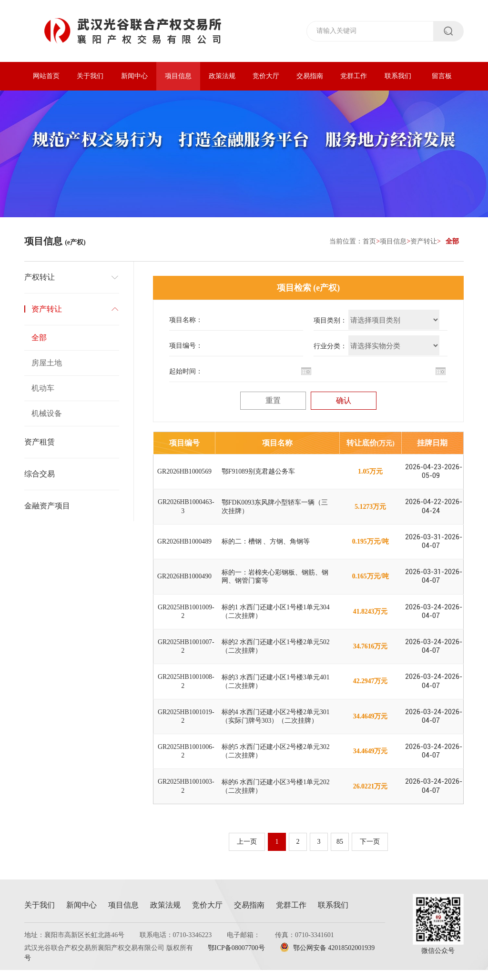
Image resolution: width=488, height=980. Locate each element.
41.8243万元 (370, 616)
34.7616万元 (370, 652)
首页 (369, 242)
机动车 (43, 389)
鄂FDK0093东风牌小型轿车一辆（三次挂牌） (275, 509)
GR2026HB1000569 (184, 472)
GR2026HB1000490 (184, 580)
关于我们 (90, 76)
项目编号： (186, 346)
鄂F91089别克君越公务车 (259, 472)
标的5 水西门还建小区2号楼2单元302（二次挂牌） (276, 760)
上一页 (246, 852)
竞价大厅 (266, 76)
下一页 (370, 852)
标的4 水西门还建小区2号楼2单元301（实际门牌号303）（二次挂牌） (276, 724)
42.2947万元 (370, 688)
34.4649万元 (370, 724)
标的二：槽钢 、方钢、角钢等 (266, 544)
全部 (39, 338)
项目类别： (330, 321)
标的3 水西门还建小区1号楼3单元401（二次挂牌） (276, 688)
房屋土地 (47, 363)
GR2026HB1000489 (184, 544)
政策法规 (222, 76)
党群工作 (354, 76)
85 (340, 852)
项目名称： (186, 320)
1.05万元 (371, 472)
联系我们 (398, 76)
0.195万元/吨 (370, 544)
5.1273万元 (371, 509)
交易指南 (310, 76)
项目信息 (178, 76)
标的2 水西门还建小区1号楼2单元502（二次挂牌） (276, 652)
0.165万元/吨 (370, 580)
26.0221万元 (370, 796)
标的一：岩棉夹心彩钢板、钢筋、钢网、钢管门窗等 (275, 580)
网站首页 (46, 76)
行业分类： (330, 347)
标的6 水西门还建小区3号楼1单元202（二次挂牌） (276, 796)
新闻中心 (134, 76)
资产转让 (424, 242)
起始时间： (186, 372)
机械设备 (47, 414)
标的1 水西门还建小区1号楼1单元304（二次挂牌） (276, 616)
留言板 (442, 76)
